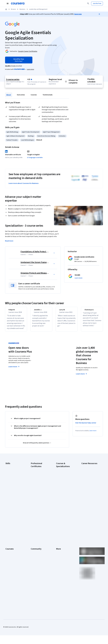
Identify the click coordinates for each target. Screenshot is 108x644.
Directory (59, 550)
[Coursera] (18, 3)
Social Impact (10, 566)
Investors (59, 528)
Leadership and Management (38, 9)
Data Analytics (10, 478)
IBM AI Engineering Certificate (40, 497)
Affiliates (59, 553)
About (9, 95)
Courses (34, 95)
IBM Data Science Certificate (40, 505)
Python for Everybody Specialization (63, 508)
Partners (33, 528)
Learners (34, 525)
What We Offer (10, 528)
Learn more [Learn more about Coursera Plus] (14, 369)
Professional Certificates (13, 544)
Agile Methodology (12, 132)
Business (22, 9)
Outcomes (21, 95)
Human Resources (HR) (13, 484)
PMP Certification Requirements (87, 506)
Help (58, 537)
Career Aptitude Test (88, 469)
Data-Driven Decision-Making (46, 136)
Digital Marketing (11, 481)
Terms (58, 531)
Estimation (62, 136)
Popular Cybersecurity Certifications (88, 511)
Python (8, 494)
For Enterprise (10, 553)
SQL (7, 497)
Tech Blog (34, 540)
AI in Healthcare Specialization (66, 481)
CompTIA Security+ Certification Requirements (90, 483)
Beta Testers (35, 531)
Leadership (9, 531)
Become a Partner (11, 563)
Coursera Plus (10, 540)
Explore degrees (49, 369)
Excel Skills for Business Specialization (64, 488)
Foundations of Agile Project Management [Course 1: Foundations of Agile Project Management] (40, 252)
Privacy (58, 534)
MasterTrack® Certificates (14, 547)
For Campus (9, 559)
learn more (93, 433)
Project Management (12, 491)
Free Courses (10, 569)
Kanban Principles (12, 140)
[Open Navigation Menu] (8, 3)
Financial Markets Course (64, 493)
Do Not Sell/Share (62, 559)
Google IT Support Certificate (40, 485)
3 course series (13, 79)
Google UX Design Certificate (40, 494)
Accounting (9, 469)
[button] (39, 140)
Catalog (8, 537)
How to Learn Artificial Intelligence (88, 500)
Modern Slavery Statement (65, 556)
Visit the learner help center (86, 425)
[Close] (99, 14)
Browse (13, 9)
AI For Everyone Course (63, 478)
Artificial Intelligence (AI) (13, 472)
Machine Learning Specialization (62, 497)
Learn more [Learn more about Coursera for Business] (82, 376)
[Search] (88, 3)
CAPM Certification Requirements (87, 473)
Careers (8, 534)
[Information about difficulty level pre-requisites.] (66, 82)
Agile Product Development (31, 132)
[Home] (6, 9)
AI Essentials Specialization (65, 471)
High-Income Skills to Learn (90, 496)
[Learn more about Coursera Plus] (30, 69)
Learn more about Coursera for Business (24, 183)
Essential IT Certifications (89, 488)
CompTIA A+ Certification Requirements (89, 478)
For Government (11, 556)
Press (58, 525)
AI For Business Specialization (65, 475)
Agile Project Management (51, 132)
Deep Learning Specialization (65, 484)
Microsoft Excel (10, 488)
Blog (32, 534)
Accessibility (60, 540)
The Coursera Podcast (38, 537)
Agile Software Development (15, 136)
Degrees (8, 550)
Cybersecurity (10, 475)
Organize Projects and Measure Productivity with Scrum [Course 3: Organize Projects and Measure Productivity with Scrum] (46, 273)
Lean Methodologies (28, 140)
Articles (59, 547)
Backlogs (31, 136)
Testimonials (48, 95)
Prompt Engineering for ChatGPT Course (63, 502)
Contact (59, 544)
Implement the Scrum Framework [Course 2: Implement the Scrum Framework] (36, 262)
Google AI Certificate (37, 471)
